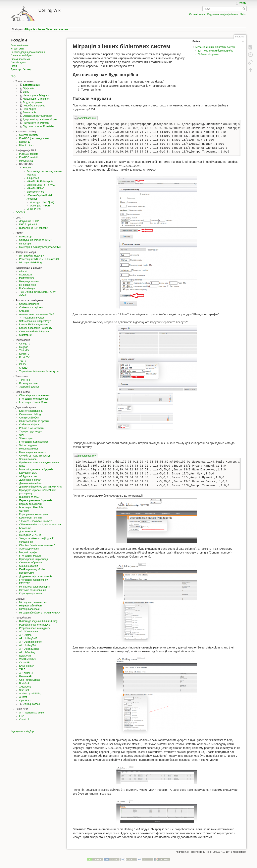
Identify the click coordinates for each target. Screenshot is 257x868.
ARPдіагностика (28, 476)
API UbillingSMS (28, 638)
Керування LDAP (29, 473)
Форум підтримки (33, 102)
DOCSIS (20, 212)
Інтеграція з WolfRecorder (34, 399)
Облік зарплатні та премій (34, 421)
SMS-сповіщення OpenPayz (35, 321)
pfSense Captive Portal (39, 195)
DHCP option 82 (28, 225)
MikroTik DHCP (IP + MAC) (41, 185)
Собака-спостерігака (31, 307)
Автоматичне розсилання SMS (37, 314)
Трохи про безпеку (21, 69)
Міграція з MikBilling (31, 263)
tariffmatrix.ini (27, 278)
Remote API (26, 676)
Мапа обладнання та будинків (36, 469)
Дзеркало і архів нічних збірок (40, 120)
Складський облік (29, 418)
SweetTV (24, 354)
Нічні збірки (29, 109)
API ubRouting (27, 652)
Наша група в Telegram (36, 95)
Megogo (24, 347)
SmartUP (24, 368)
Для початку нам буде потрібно (215, 51)
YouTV (23, 361)
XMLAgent (25, 687)
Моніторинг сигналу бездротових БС (40, 247)
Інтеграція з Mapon (30, 556)
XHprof (23, 697)
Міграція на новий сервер (34, 602)
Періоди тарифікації (31, 504)
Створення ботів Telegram (34, 332)
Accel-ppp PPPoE (40, 206)
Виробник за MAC (29, 497)
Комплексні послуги (31, 518)
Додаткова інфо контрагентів (36, 576)
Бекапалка (25, 528)
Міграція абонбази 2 (31, 609)
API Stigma (25, 635)
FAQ (13, 76)
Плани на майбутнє (22, 56)
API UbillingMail (28, 645)
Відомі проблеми (20, 59)
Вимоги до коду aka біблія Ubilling (38, 621)
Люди (14, 66)
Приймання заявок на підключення (39, 463)
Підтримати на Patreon (36, 123)
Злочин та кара (28, 459)
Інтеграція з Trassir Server (34, 402)
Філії (22, 435)
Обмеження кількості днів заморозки (40, 525)
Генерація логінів (29, 281)
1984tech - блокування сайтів (36, 521)
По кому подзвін (28, 383)
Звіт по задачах (28, 445)
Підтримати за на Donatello (38, 126)
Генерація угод (28, 285)
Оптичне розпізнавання (33, 590)
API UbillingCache (29, 649)
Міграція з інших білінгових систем (46, 29)
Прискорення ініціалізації (34, 559)
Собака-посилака (29, 304)
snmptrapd (25, 244)
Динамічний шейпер (31, 483)
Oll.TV (23, 364)
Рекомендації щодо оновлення (28, 52)
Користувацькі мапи (31, 594)
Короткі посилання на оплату (36, 328)
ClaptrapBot (26, 335)
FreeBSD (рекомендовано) (34, 138)
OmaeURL (25, 663)
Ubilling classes (31, 704)
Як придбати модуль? (32, 256)
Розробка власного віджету (35, 628)
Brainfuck (24, 683)
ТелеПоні (24, 380)
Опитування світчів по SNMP (36, 240)
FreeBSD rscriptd (29, 157)
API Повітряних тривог (32, 713)
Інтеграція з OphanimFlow (34, 580)
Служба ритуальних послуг (35, 456)
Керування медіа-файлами (222, 14)
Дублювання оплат (30, 480)
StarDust (24, 690)
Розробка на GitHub (34, 106)
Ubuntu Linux (27, 145)
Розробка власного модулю (35, 625)
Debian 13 (25, 142)
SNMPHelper (26, 666)
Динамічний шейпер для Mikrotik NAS (41, 487)
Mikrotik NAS (26, 161)
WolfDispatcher (28, 659)
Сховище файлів (29, 566)
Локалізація (30, 112)
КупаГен (28, 168)
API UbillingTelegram (31, 642)
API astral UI (26, 673)
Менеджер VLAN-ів (30, 535)
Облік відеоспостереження (34, 395)
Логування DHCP (29, 221)
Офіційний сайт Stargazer (37, 116)
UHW (22, 466)
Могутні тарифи (28, 552)
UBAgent (24, 511)
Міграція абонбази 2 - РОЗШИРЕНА (40, 613)
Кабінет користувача (31, 411)
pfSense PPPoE (35, 192)
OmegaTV (25, 344)
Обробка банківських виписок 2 (37, 545)
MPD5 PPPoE (34, 209)
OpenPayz (25, 701)
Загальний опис (20, 45)
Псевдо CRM (27, 573)
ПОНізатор (25, 237)
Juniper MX (33, 178)
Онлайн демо (18, 63)
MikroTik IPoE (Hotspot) (40, 181)
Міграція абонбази (31, 606)
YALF (22, 669)
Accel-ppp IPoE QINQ (42, 202)
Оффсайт (28, 88)
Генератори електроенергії (35, 587)
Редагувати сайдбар (22, 732)
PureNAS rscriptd (29, 154)
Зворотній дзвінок (29, 387)
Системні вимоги (29, 135)
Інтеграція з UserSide (31, 507)
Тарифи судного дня (31, 432)
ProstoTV (24, 357)
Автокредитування (30, 549)
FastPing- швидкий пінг (32, 569)
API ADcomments (29, 632)
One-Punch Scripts (30, 680)
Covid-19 (24, 720)
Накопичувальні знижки (33, 452)
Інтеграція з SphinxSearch (34, 442)
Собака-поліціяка (29, 425)
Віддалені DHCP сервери (34, 228)
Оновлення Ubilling (30, 414)
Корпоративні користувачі (34, 514)
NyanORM (25, 656)
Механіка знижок (29, 449)
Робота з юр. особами (32, 428)
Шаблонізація (27, 288)
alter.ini (23, 271)
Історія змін (17, 49)
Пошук (244, 9)
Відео (26, 92)
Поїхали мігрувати (208, 54)
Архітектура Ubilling (30, 694)
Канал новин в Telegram (36, 99)
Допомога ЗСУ (32, 85)
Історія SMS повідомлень (34, 325)
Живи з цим (26, 438)
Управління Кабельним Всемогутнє (39, 371)
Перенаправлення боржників (36, 500)
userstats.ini (26, 275)
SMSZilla (24, 311)
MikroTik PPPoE (35, 188)
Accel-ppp (32, 199)
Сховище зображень (31, 563)
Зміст (243, 14)
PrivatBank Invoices (34, 318)
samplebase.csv (87, 118)
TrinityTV (24, 350)
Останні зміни (197, 14)
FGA (22, 716)
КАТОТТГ (24, 583)
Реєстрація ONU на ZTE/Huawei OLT (40, 259)
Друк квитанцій (28, 532)
